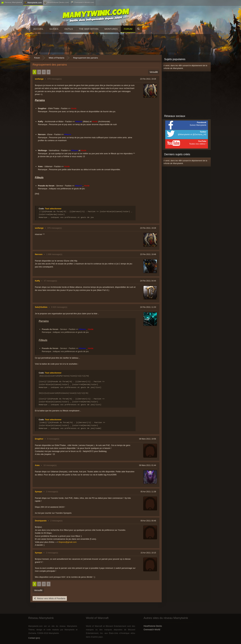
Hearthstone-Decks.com (56, 3)
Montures (111, 29)
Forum (128, 29)
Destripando (41, 521)
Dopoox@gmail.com (68, 542)
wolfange (39, 79)
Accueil (38, 29)
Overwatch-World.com (82, 2)
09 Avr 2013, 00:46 (148, 521)
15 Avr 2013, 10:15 (148, 553)
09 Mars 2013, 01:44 (148, 465)
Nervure (39, 254)
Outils (69, 29)
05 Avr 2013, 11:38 (148, 492)
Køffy (37, 281)
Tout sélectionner (53, 209)
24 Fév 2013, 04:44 (148, 281)
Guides (54, 29)
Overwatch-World (152, 630)
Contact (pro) (34, 638)
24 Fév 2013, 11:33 (148, 307)
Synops (39, 492)
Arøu (37, 465)
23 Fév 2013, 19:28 (148, 79)
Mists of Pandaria (57, 58)
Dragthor (39, 439)
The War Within (89, 29)
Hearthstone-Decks (153, 626)
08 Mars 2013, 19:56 (148, 439)
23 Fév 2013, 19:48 (148, 254)
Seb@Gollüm (41, 307)
